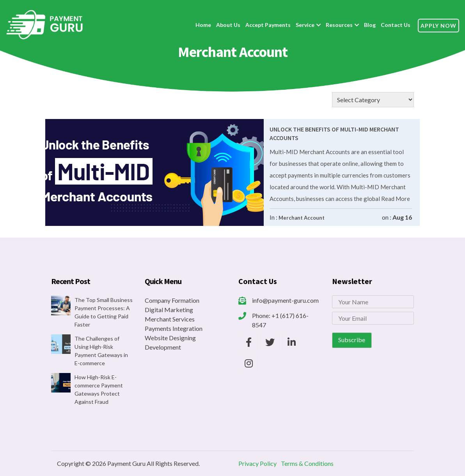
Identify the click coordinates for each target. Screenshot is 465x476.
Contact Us (396, 25)
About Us (228, 25)
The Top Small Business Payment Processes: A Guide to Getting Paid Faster (104, 312)
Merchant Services (170, 319)
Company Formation (172, 300)
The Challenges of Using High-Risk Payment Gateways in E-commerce (101, 351)
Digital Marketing (169, 310)
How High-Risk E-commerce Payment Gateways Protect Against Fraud (99, 389)
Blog (370, 25)
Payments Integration (174, 328)
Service (305, 25)
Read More (395, 199)
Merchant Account (302, 218)
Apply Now (438, 26)
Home (203, 25)
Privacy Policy (257, 463)
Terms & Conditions (307, 463)
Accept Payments (268, 25)
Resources (339, 25)
